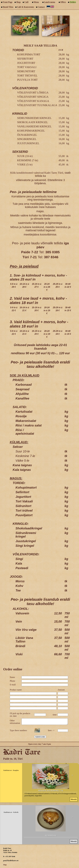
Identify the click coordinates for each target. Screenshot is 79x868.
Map (5, 866)
